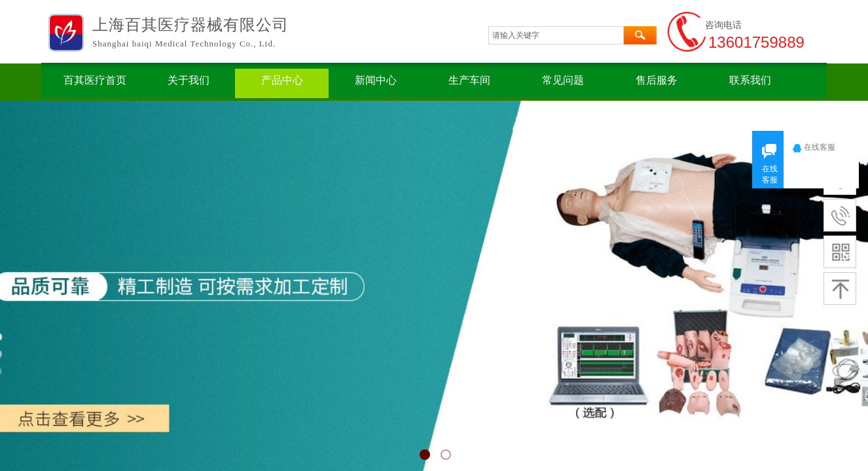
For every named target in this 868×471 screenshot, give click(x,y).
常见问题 (563, 80)
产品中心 (282, 80)
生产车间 (469, 80)
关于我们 (189, 80)
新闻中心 (376, 80)
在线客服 (823, 147)
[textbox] (556, 35)
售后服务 (657, 80)
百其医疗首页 (95, 80)
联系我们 (750, 80)
